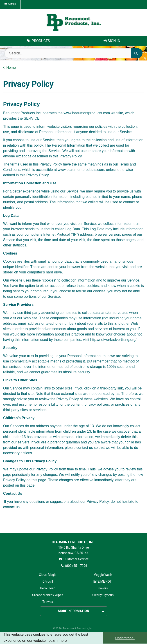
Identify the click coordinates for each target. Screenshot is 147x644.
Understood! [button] (125, 638)
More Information (81, 611)
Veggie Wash (103, 575)
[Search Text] (73, 53)
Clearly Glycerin (103, 595)
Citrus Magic (48, 575)
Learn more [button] (58, 641)
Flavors (103, 588)
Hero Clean (48, 588)
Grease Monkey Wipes (48, 595)
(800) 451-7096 (73, 566)
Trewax (48, 602)
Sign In (112, 41)
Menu (10, 4)
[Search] (137, 53)
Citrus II (48, 582)
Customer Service (73, 559)
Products (38, 41)
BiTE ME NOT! (103, 582)
